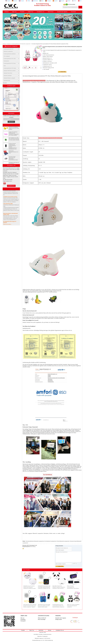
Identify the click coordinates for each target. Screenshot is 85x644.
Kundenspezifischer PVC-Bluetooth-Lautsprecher (21, 44)
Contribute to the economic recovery (10, 197)
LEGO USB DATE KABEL (8, 204)
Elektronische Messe (7, 224)
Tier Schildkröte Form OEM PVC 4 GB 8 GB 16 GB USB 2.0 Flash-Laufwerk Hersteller (14, 140)
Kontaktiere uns (41, 12)
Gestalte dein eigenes (62, 12)
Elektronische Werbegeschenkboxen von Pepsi (13, 154)
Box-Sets (5, 83)
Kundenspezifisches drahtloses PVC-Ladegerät (10, 54)
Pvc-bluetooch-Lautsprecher (50, 541)
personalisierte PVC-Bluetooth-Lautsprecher (34, 81)
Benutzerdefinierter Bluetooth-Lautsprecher (35, 541)
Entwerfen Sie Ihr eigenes (61, 618)
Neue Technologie (42, 619)
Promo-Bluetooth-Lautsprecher (63, 541)
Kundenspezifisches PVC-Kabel (10, 68)
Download (73, 12)
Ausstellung (23, 619)
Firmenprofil (23, 621)
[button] (41, 39)
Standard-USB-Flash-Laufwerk (10, 71)
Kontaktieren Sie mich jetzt (11, 186)
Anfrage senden (59, 619)
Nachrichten (51, 12)
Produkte (22, 12)
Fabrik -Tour (32, 630)
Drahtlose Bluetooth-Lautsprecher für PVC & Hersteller (50, 138)
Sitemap (50, 630)
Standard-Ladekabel (8, 76)
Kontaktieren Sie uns (60, 630)
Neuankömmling (7, 80)
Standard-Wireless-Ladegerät (9, 78)
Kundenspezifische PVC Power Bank (10, 64)
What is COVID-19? (42, 618)
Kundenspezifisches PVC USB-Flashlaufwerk (10, 59)
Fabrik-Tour (31, 12)
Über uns (14, 12)
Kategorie (9, 44)
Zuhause (7, 12)
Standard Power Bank (8, 73)
